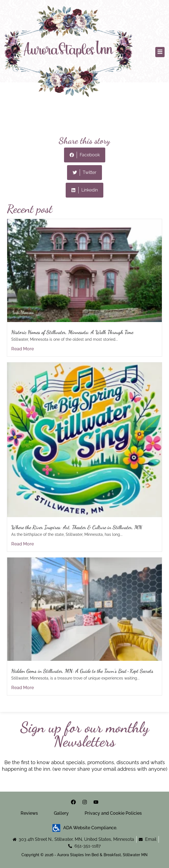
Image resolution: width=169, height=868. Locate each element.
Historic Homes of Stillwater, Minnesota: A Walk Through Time (72, 332)
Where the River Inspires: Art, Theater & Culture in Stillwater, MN (77, 527)
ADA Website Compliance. (85, 828)
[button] (160, 52)
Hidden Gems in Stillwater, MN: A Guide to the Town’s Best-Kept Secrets (82, 671)
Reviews (29, 813)
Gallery (61, 813)
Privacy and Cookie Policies (113, 813)
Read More (23, 349)
